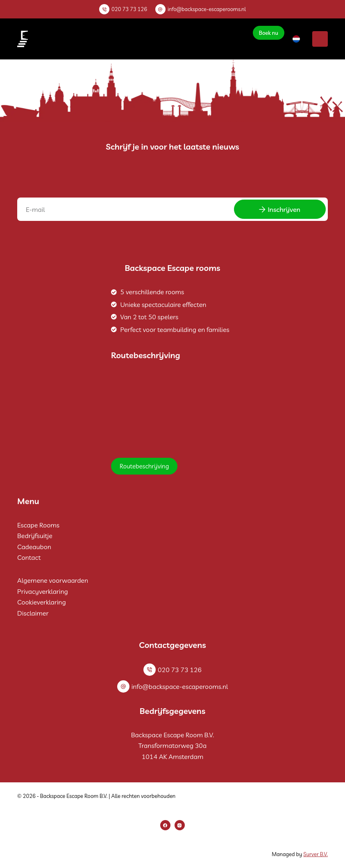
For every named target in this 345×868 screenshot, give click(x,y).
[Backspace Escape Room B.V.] (172, 409)
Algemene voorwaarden (53, 580)
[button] (296, 39)
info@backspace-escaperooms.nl (207, 9)
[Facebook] (165, 825)
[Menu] (320, 39)
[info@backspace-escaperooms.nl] (160, 9)
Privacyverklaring (43, 591)
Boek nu (269, 33)
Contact (29, 557)
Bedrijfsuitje (35, 536)
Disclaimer (33, 613)
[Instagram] (180, 825)
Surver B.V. (315, 854)
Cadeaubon (34, 547)
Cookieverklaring (42, 602)
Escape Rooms (38, 525)
